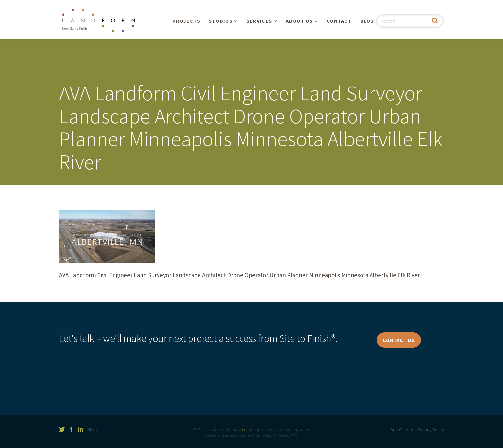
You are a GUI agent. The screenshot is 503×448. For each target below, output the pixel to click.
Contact (339, 21)
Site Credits (402, 430)
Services (259, 21)
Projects (186, 21)
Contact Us (399, 340)
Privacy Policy (431, 430)
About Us (299, 21)
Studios (221, 21)
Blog (367, 21)
